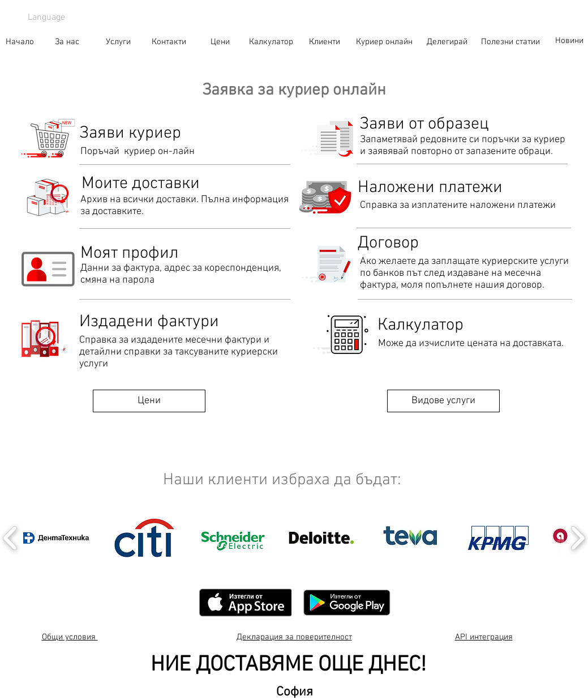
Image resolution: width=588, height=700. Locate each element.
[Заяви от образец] (424, 125)
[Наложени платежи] (430, 188)
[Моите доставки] (141, 184)
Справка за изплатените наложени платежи (458, 205)
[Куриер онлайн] (384, 42)
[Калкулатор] (271, 42)
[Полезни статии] (510, 42)
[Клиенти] (325, 42)
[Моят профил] (129, 254)
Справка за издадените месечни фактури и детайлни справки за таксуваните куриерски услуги (179, 352)
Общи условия (70, 637)
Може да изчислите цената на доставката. (471, 343)
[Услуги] (118, 42)
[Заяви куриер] (185, 134)
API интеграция (484, 637)
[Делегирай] (447, 42)
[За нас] (67, 42)
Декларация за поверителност (294, 637)
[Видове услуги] (443, 401)
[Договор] (389, 244)
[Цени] (220, 42)
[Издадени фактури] (149, 322)
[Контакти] (169, 42)
